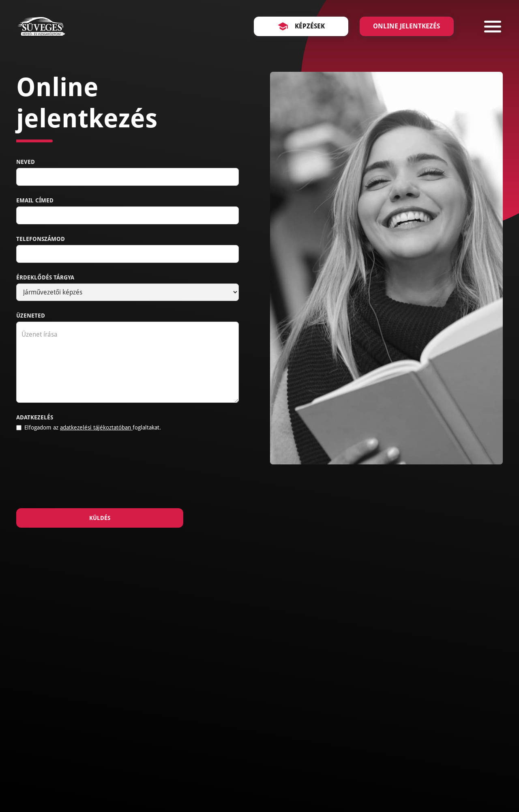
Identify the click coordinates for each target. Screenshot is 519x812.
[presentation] (78, 472)
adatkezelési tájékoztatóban (96, 427)
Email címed (35, 200)
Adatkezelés (35, 417)
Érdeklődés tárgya (45, 277)
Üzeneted (31, 316)
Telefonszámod (41, 239)
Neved (26, 162)
